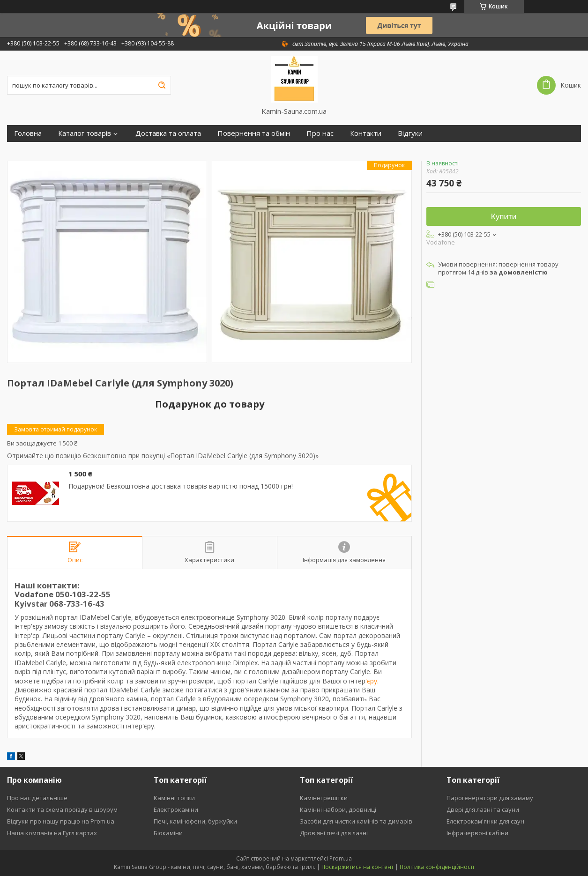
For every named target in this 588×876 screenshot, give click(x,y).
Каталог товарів (85, 133)
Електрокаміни (176, 809)
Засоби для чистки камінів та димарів (356, 821)
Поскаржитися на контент (357, 867)
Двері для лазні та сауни (483, 809)
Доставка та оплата (168, 133)
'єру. (372, 681)
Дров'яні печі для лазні (334, 833)
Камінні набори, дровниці (338, 809)
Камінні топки (174, 798)
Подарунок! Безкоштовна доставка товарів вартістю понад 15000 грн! (181, 486)
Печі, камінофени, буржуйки (195, 821)
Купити (504, 217)
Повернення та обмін (254, 133)
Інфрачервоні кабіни (477, 833)
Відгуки (410, 133)
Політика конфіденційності (437, 867)
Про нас (320, 133)
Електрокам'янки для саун (485, 821)
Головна (28, 133)
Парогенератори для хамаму (490, 798)
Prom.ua (341, 858)
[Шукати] (162, 85)
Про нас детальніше (37, 798)
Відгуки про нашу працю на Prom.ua (61, 821)
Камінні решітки (324, 798)
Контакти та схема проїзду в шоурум (62, 809)
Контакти (366, 133)
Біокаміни (168, 833)
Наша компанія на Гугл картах (52, 833)
